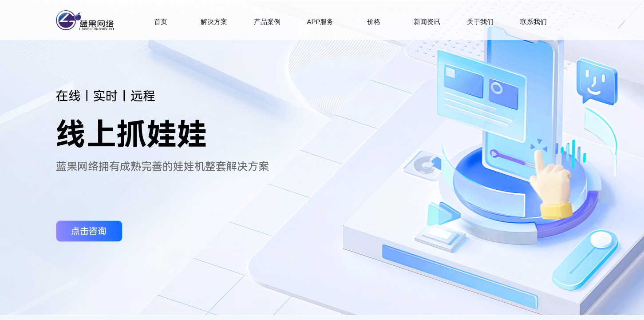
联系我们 (533, 22)
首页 (161, 22)
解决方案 (214, 22)
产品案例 (267, 22)
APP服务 (320, 22)
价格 (374, 22)
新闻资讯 (427, 22)
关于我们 (480, 22)
